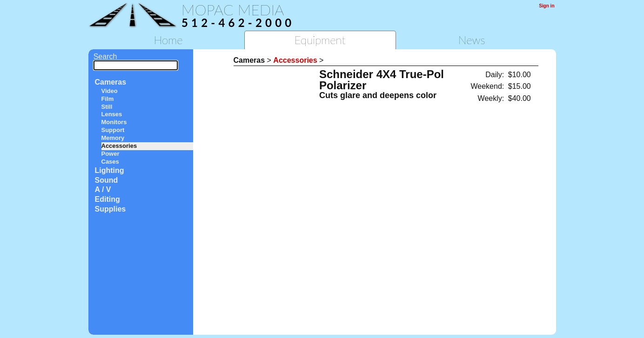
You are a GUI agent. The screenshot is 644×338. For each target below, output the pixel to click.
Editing (107, 199)
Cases (110, 162)
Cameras (111, 82)
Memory (113, 138)
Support (113, 130)
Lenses (112, 114)
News (472, 40)
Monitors (114, 122)
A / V (103, 189)
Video (110, 91)
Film (108, 99)
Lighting (110, 170)
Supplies (111, 209)
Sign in (547, 6)
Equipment (320, 40)
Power (111, 154)
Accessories (119, 146)
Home (168, 40)
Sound (107, 180)
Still (107, 107)
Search (136, 61)
